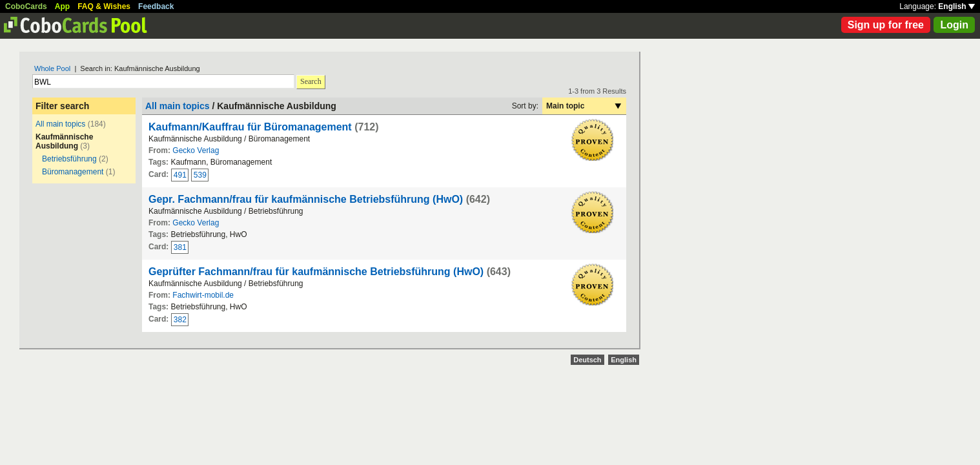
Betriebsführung (69, 159)
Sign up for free (886, 25)
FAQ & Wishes (104, 6)
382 (180, 320)
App (62, 6)
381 (180, 247)
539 (200, 175)
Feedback (156, 6)
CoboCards (26, 6)
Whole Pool (52, 68)
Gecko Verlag (196, 150)
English (956, 6)
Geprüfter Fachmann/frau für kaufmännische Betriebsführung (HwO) (316, 272)
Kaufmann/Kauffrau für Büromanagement (250, 127)
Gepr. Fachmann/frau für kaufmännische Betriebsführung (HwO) (306, 199)
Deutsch (587, 360)
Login (954, 25)
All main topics (60, 124)
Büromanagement (73, 172)
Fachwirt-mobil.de (203, 295)
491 (180, 175)
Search (311, 81)
